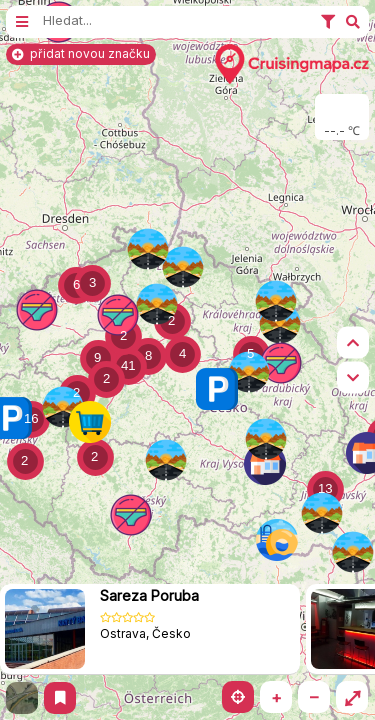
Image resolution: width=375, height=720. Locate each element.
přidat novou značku (81, 53)
